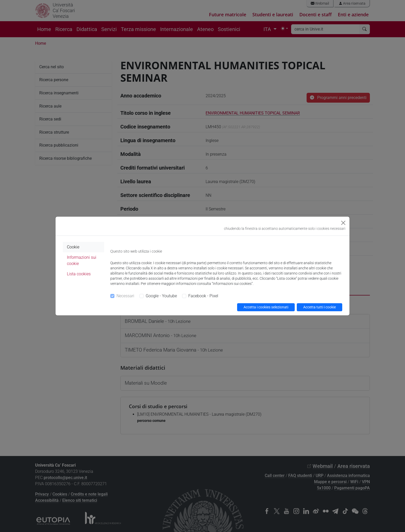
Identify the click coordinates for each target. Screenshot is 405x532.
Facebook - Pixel (203, 296)
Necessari (125, 296)
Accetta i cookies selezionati (266, 307)
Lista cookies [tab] (79, 274)
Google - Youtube (161, 296)
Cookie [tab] (73, 247)
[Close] (343, 223)
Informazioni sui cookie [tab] (82, 260)
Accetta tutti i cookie (320, 307)
